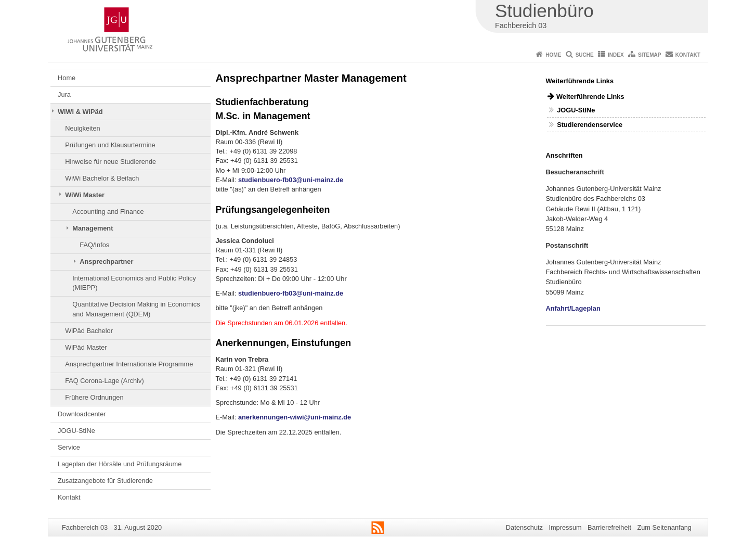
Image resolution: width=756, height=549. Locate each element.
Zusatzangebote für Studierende (105, 481)
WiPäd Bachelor (89, 331)
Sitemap (649, 55)
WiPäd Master (86, 347)
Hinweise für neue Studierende (110, 162)
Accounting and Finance (108, 212)
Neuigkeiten (83, 128)
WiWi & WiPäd (80, 112)
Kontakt (688, 55)
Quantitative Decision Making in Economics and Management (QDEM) (136, 309)
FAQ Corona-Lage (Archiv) (105, 381)
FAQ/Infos (94, 245)
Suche (585, 55)
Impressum (565, 527)
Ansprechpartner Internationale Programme (129, 364)
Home (553, 55)
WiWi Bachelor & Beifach (102, 178)
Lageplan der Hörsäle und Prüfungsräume (120, 464)
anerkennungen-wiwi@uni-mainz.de (295, 417)
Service (69, 447)
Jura (64, 94)
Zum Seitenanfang (664, 527)
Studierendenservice (590, 125)
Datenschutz (524, 527)
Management (93, 228)
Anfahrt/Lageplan (573, 308)
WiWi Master (85, 195)
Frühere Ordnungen (94, 397)
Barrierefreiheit (609, 527)
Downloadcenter (82, 414)
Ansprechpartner (106, 261)
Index (616, 55)
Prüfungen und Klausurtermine (110, 145)
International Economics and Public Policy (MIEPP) (134, 283)
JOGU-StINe (76, 431)
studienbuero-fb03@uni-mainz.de (291, 180)
